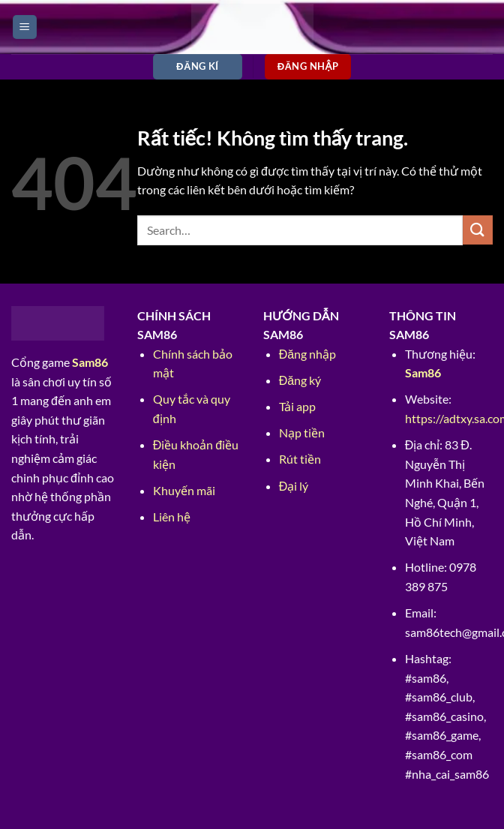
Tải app (297, 406)
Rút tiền (300, 459)
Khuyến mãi (184, 490)
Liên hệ (172, 517)
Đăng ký (300, 380)
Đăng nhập (307, 354)
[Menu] (25, 27)
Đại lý (294, 486)
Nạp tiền (302, 433)
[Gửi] (478, 230)
